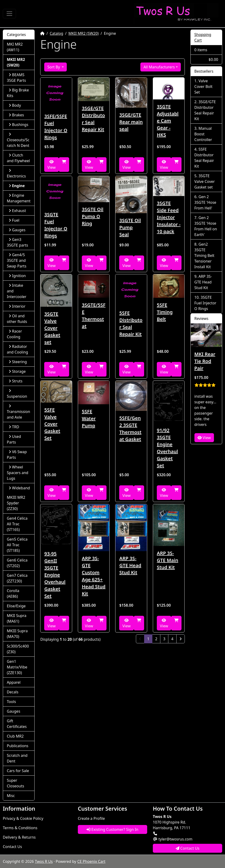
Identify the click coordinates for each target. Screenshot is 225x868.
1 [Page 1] (150, 639)
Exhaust (17, 211)
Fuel (14, 220)
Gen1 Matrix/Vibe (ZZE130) (17, 667)
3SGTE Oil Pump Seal (130, 227)
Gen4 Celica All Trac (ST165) (17, 524)
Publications (18, 746)
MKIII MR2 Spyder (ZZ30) (16, 503)
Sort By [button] (54, 67)
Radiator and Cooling (17, 349)
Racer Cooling (14, 334)
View (51, 165)
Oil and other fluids (17, 319)
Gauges (17, 230)
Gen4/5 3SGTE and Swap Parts (17, 260)
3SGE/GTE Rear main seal (131, 122)
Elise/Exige (16, 606)
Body (15, 105)
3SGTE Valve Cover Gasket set (52, 328)
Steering (18, 362)
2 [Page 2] (156, 639)
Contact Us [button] (188, 848)
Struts (16, 381)
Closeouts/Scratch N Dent (18, 140)
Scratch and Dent (17, 758)
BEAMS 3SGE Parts (16, 78)
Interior (17, 306)
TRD (14, 427)
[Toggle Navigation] (9, 14)
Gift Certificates (17, 724)
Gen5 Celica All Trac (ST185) (17, 545)
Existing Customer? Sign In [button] (112, 829)
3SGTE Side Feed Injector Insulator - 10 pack (169, 217)
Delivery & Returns (19, 837)
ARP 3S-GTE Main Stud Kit (168, 560)
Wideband (19, 488)
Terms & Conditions (20, 828)
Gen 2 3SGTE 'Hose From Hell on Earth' (206, 226)
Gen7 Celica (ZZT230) (17, 578)
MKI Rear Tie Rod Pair (205, 361)
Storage (17, 371)
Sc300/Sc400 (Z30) (18, 649)
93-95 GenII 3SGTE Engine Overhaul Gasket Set (55, 575)
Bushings (18, 125)
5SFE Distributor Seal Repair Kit (131, 324)
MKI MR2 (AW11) (15, 47)
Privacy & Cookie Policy (23, 818)
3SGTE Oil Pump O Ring (93, 216)
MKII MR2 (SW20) (84, 33)
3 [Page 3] (164, 639)
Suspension (17, 394)
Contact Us (12, 847)
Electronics (16, 174)
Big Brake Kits (18, 93)
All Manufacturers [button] (159, 67)
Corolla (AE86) (13, 593)
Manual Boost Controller (203, 134)
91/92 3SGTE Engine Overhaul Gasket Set (167, 448)
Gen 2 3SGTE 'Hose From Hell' (205, 202)
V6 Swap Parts (17, 455)
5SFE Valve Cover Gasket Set (52, 424)
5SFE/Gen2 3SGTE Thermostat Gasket (130, 429)
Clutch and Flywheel (18, 158)
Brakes (16, 115)
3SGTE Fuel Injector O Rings (56, 225)
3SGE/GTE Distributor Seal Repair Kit (93, 119)
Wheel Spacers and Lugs (18, 473)
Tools (11, 702)
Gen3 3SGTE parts (17, 242)
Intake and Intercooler (17, 291)
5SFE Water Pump (89, 418)
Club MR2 (15, 736)
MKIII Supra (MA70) (17, 634)
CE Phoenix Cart (91, 861)
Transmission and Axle (18, 412)
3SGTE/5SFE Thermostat (94, 316)
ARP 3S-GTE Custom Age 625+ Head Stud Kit (94, 576)
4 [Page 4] (172, 639)
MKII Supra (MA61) (17, 618)
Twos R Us (44, 861)
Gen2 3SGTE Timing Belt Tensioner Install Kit (204, 255)
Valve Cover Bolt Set (203, 86)
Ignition (17, 276)
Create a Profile (91, 818)
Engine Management (19, 198)
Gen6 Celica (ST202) (17, 563)
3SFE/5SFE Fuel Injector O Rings (56, 127)
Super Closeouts (16, 783)
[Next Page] (181, 639)
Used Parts (14, 439)
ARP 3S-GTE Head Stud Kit (130, 565)
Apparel (14, 682)
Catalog (56, 33)
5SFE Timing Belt (165, 312)
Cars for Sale (18, 771)
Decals (13, 692)
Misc (11, 796)
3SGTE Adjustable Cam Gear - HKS (168, 121)
